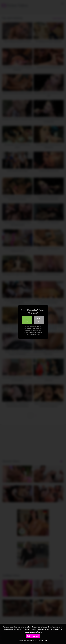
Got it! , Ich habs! (33, 636)
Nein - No (39, 320)
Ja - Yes (27, 320)
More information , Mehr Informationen (33, 641)
